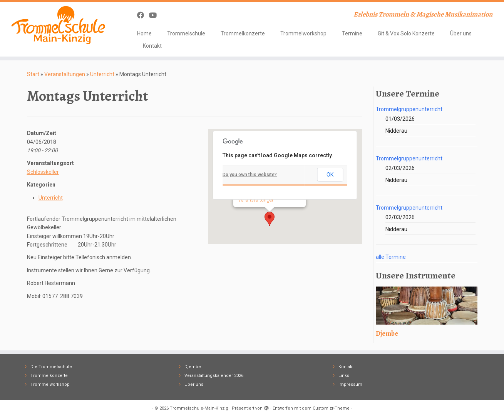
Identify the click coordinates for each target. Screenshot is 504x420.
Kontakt (152, 46)
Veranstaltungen (65, 74)
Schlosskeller (43, 172)
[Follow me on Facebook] (143, 15)
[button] (270, 219)
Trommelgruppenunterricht (409, 109)
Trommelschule (186, 33)
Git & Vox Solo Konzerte (406, 33)
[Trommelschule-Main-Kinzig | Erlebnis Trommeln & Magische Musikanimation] (58, 25)
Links (344, 376)
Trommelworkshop (303, 33)
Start (33, 74)
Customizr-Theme (331, 408)
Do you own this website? (250, 175)
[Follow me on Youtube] (155, 15)
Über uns (461, 33)
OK (330, 175)
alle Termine (391, 257)
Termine (352, 33)
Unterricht (102, 74)
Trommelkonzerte (243, 33)
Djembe (193, 367)
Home (144, 33)
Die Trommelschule (51, 367)
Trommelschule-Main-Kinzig (199, 408)
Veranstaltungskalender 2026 (214, 376)
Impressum (350, 384)
